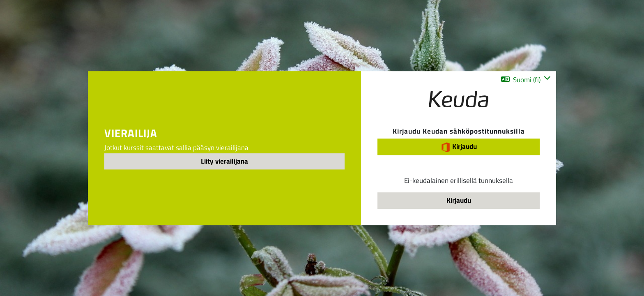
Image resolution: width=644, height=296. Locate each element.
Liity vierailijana (224, 161)
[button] (526, 80)
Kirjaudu (459, 147)
